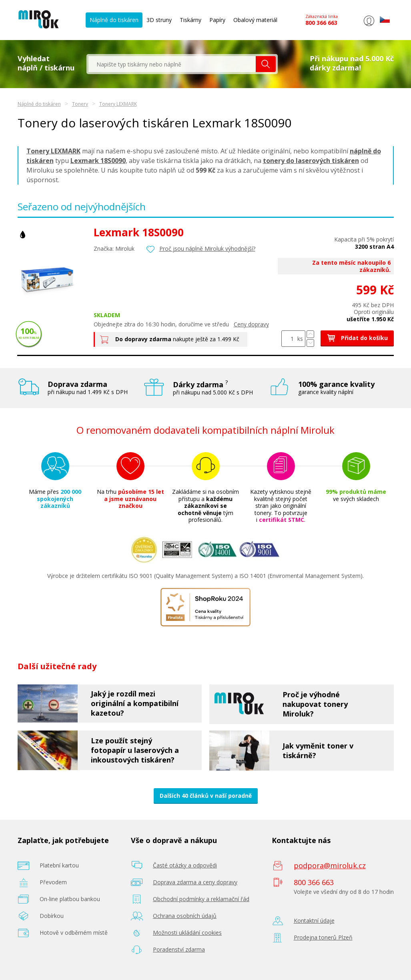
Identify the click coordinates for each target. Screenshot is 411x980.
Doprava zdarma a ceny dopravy (195, 882)
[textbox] (172, 64)
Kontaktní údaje (314, 921)
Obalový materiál (255, 20)
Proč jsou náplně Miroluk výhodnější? (207, 249)
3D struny (159, 20)
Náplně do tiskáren (114, 20)
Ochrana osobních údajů (185, 916)
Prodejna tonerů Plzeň (323, 937)
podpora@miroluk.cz (330, 865)
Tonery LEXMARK (118, 104)
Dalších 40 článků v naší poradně (206, 796)
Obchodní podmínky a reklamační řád (201, 899)
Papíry (217, 20)
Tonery (80, 104)
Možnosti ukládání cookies (187, 933)
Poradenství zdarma (179, 949)
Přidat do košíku (357, 338)
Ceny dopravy (251, 324)
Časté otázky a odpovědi (185, 865)
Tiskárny (190, 20)
